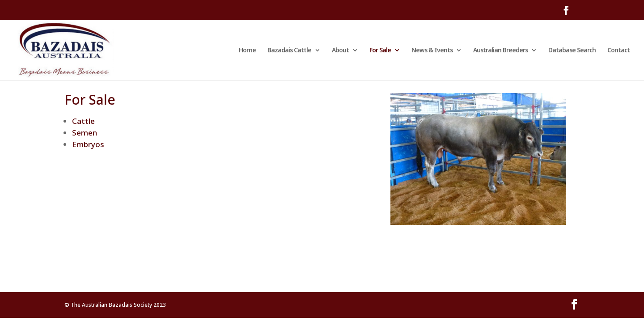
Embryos (88, 144)
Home (247, 51)
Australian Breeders (500, 51)
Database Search (572, 51)
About (340, 51)
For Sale (380, 51)
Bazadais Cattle (289, 51)
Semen (85, 133)
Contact (619, 51)
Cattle (83, 121)
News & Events (432, 51)
